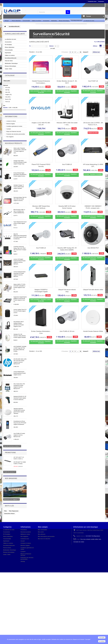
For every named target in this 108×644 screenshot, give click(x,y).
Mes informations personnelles (46, 536)
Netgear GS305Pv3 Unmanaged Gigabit (41, 291)
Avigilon (8, 95)
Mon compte (43, 527)
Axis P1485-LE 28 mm (67, 331)
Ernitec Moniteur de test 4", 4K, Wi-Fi (67, 82)
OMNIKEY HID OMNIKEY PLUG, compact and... (93, 207)
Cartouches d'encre (9, 514)
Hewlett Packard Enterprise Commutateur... (41, 82)
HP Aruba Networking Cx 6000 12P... (93, 165)
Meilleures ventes (25, 534)
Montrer (51, 46)
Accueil (23, 541)
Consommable (26, 21)
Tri (30, 46)
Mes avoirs (41, 532)
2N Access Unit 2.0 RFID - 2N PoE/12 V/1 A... (93, 124)
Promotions (10, 452)
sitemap (23, 561)
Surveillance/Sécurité (77, 21)
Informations (11, 116)
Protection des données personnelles (16, 134)
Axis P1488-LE (67, 164)
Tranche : (6, 108)
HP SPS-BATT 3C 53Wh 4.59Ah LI (19, 458)
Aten (8, 92)
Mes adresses (42, 534)
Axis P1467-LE (93, 81)
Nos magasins (10, 137)
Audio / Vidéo (8, 69)
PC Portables (8, 45)
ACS (8, 88)
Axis (8, 97)
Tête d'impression (14, 511)
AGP (7, 90)
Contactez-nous (92, 1)
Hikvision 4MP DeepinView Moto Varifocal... (41, 207)
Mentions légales (10, 124)
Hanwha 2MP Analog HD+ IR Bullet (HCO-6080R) (67, 249)
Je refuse (102, 641)
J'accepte (102, 638)
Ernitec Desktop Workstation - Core (41, 332)
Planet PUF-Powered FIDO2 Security (41, 165)
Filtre (5, 511)
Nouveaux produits (14, 143)
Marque (7, 21)
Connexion (101, 1)
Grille (101, 46)
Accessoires (46, 21)
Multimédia (54, 21)
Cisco (8, 102)
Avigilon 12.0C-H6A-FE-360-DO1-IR (41, 124)
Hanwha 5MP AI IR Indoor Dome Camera (67, 207)
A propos (8, 129)
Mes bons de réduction (44, 539)
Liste (104, 46)
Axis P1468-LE (41, 248)
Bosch (8, 99)
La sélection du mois (89, 21)
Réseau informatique (64, 21)
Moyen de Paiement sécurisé (14, 131)
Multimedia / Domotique (11, 63)
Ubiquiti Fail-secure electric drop (67, 291)
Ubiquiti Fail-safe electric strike (93, 290)
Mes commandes (42, 530)
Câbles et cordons (36, 21)
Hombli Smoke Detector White (93, 331)
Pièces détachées (16, 21)
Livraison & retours (11, 121)
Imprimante (8, 53)
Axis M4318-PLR (93, 248)
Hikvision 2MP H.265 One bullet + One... (67, 124)
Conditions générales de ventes (14, 126)
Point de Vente (9, 61)
